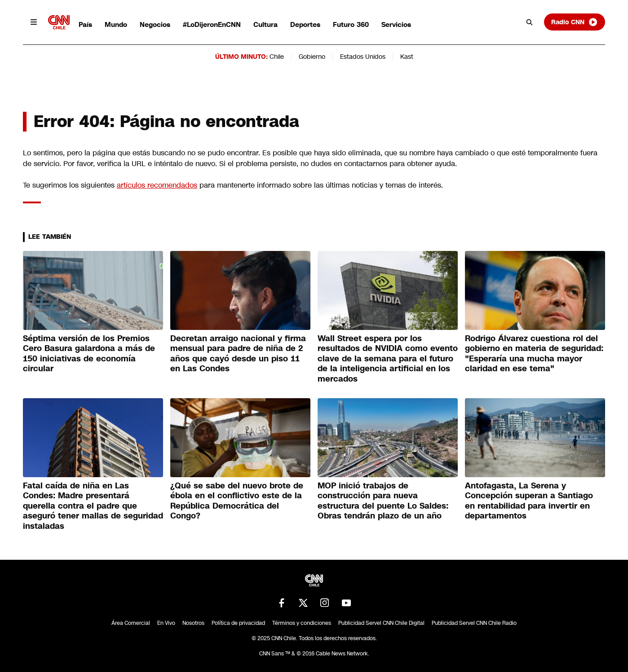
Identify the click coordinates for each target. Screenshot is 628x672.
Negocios (155, 24)
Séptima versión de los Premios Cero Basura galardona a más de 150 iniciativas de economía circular (89, 354)
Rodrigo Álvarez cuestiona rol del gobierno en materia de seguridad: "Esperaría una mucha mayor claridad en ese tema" (534, 354)
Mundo (116, 24)
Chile (277, 57)
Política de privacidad (238, 623)
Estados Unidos (363, 57)
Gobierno (312, 57)
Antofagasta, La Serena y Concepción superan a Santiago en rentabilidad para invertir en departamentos (529, 501)
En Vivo (166, 623)
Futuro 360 (351, 24)
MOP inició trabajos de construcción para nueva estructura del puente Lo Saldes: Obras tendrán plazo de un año (383, 501)
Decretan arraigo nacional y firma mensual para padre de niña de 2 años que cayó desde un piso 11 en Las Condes (238, 354)
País (85, 24)
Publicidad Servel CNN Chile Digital (381, 623)
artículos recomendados (157, 185)
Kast (407, 57)
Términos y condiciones (302, 623)
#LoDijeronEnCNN (212, 24)
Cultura (265, 24)
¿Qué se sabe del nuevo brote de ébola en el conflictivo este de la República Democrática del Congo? (237, 501)
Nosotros (193, 623)
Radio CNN (575, 22)
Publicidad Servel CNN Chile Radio (474, 623)
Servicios (396, 24)
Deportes (305, 24)
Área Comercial (131, 623)
